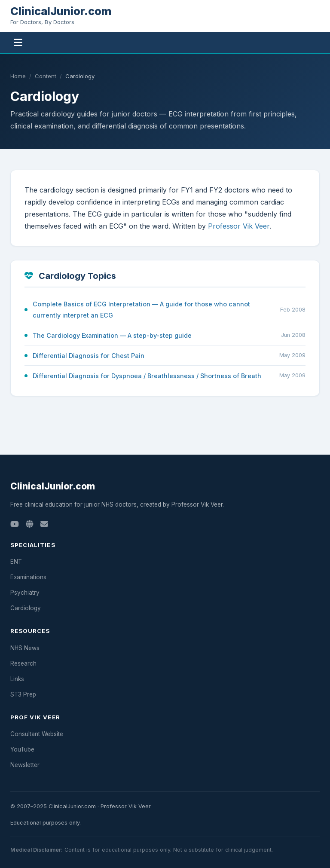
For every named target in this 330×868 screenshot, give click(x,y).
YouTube (22, 749)
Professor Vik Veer (239, 226)
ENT (16, 562)
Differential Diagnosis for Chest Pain (89, 356)
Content (46, 76)
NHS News (25, 648)
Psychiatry (25, 593)
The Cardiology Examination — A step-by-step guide (112, 335)
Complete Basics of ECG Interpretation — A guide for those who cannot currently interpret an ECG (141, 309)
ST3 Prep (23, 694)
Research (23, 663)
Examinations (28, 577)
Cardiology (26, 608)
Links (17, 679)
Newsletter (25, 765)
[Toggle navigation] (18, 43)
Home (18, 76)
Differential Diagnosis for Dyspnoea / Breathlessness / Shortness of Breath (147, 376)
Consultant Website (37, 734)
